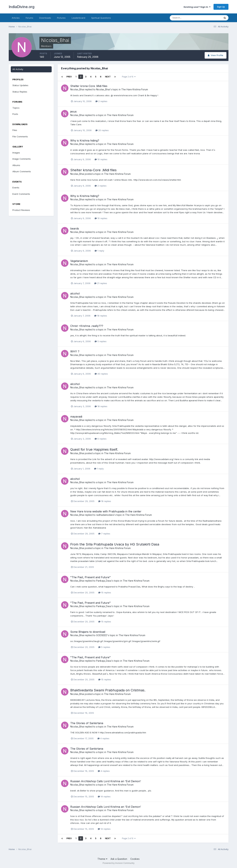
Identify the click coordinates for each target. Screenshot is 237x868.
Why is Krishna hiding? (85, 141)
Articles (16, 18)
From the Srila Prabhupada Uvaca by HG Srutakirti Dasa (115, 544)
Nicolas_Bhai (77, 89)
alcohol (75, 293)
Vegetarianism (79, 261)
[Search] (185, 18)
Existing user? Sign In (197, 7)
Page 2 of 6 (129, 77)
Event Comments (21, 194)
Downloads (45, 18)
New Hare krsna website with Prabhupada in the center (106, 511)
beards (75, 229)
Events (16, 188)
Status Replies (20, 92)
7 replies (104, 534)
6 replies (101, 439)
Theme (102, 859)
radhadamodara (105, 515)
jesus (73, 111)
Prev (69, 77)
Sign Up (221, 7)
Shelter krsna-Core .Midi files (89, 86)
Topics (16, 108)
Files (15, 130)
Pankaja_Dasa (104, 581)
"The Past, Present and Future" (90, 577)
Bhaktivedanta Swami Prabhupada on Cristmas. (108, 690)
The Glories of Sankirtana (87, 723)
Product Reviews (21, 210)
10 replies (101, 159)
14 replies (104, 796)
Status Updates (20, 85)
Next (108, 77)
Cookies (135, 859)
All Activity (18, 69)
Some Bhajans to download (88, 632)
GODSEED (102, 635)
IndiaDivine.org (22, 7)
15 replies (105, 592)
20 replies (102, 130)
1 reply (99, 251)
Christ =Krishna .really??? (87, 326)
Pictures (61, 18)
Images (16, 153)
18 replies (101, 316)
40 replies (101, 374)
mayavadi (76, 417)
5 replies (101, 341)
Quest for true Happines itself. (94, 449)
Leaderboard (78, 18)
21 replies (101, 283)
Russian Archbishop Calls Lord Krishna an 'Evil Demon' (106, 781)
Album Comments (22, 171)
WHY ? (75, 351)
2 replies (101, 101)
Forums (29, 18)
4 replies (103, 738)
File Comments (20, 136)
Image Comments (22, 159)
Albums (16, 165)
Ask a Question (119, 859)
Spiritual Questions (101, 18)
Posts (15, 114)
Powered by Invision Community (119, 863)
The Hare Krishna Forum (135, 89)
